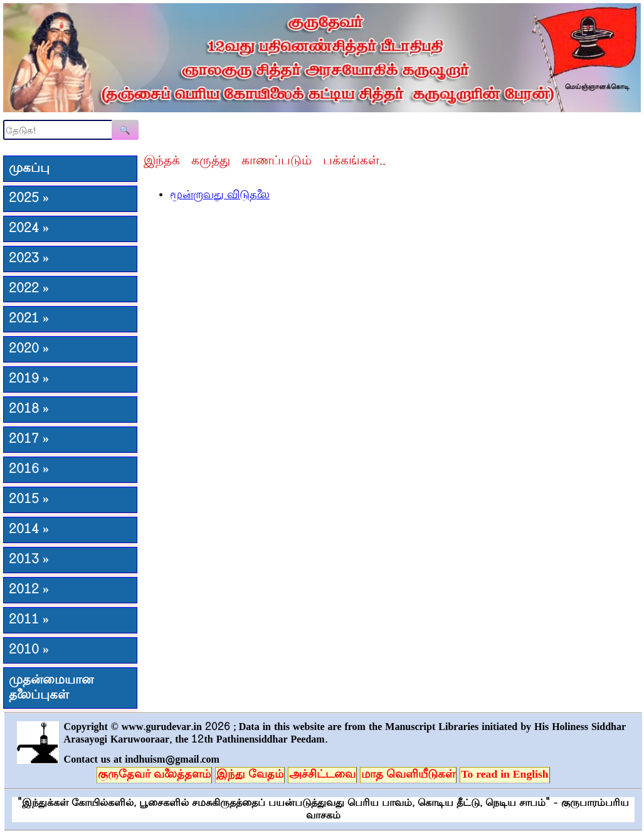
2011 (29, 620)
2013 (29, 560)
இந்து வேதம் (250, 775)
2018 (29, 410)
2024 (29, 229)
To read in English (504, 775)
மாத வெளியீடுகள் (408, 775)
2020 (29, 349)
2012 (29, 590)
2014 (29, 530)
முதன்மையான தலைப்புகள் (51, 688)
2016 (29, 470)
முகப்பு (29, 169)
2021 (29, 319)
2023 (29, 259)
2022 (29, 289)
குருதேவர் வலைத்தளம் (154, 775)
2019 (29, 379)
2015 (29, 500)
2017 (29, 440)
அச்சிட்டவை (322, 775)
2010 (29, 650)
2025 (29, 199)
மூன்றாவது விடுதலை (220, 196)
